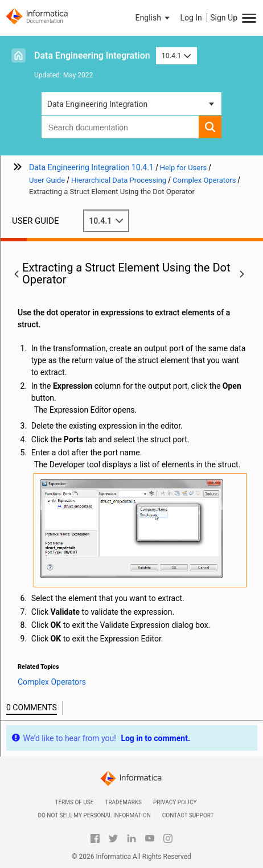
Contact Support (188, 815)
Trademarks (123, 802)
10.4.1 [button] (176, 55)
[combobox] (120, 127)
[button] (154, 18)
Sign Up (224, 18)
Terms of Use (74, 802)
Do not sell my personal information (94, 815)
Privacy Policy (175, 802)
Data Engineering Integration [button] (97, 104)
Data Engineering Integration (92, 55)
